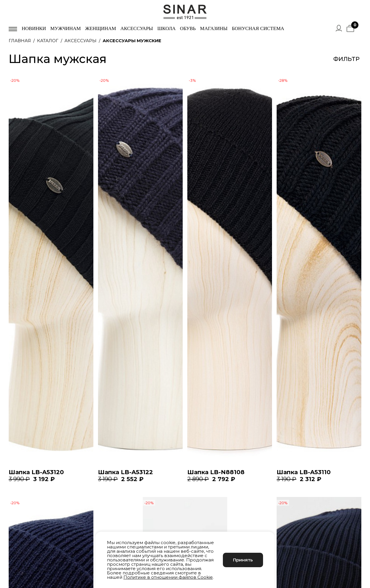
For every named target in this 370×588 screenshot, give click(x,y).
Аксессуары (137, 28)
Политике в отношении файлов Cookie (168, 577)
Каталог (48, 41)
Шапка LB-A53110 (304, 472)
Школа (166, 28)
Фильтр (346, 59)
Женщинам (100, 28)
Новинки (34, 28)
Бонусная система (258, 28)
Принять (243, 560)
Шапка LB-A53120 (36, 472)
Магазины (214, 28)
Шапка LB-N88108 (216, 472)
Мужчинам (65, 28)
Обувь (188, 28)
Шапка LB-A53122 (125, 472)
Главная (20, 41)
